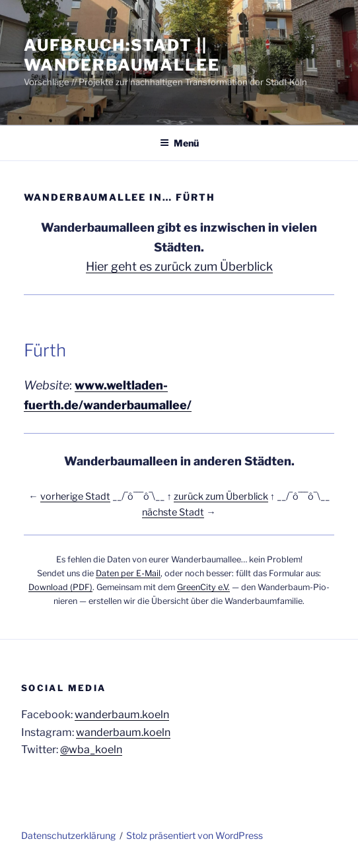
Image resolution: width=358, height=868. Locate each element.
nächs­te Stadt (173, 512)
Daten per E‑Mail (128, 573)
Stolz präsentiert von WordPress (195, 835)
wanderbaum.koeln (122, 715)
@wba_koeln (91, 750)
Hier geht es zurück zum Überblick (179, 266)
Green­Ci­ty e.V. (203, 587)
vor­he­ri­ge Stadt (75, 496)
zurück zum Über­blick (221, 496)
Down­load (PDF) (60, 587)
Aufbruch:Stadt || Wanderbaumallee (122, 55)
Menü (179, 143)
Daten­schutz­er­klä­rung (68, 835)
